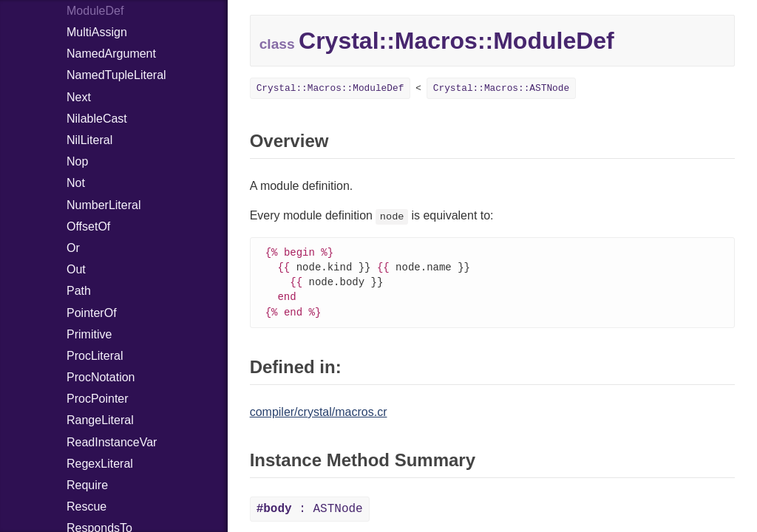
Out (76, 269)
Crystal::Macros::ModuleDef (330, 88)
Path (79, 291)
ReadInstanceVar (112, 442)
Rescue (86, 507)
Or (73, 248)
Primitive (89, 334)
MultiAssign (97, 32)
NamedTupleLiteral (116, 75)
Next (79, 97)
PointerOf (92, 313)
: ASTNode (310, 513)
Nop (77, 161)
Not (76, 183)
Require (87, 485)
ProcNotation (101, 377)
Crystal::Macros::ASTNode (501, 88)
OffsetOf (88, 226)
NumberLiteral (103, 205)
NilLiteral (89, 140)
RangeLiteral (100, 420)
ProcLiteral (95, 356)
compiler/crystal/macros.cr (319, 416)
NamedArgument (111, 54)
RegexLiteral (100, 464)
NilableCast (97, 119)
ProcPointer (98, 399)
